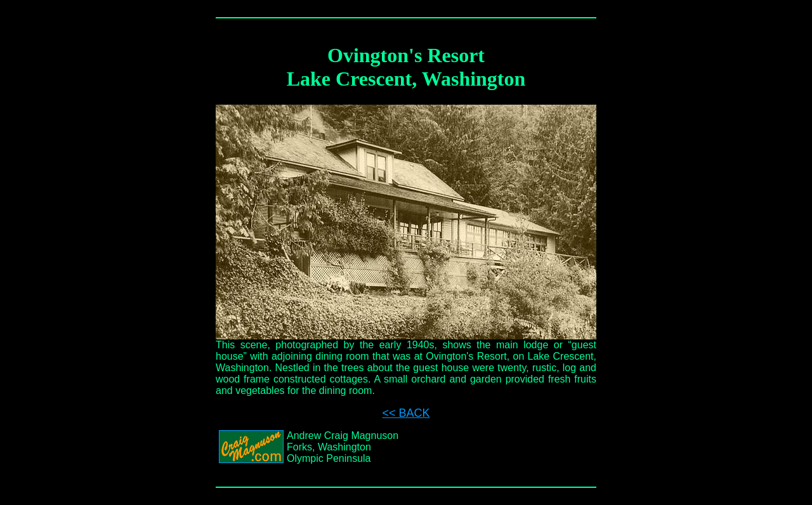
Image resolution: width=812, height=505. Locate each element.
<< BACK (406, 413)
